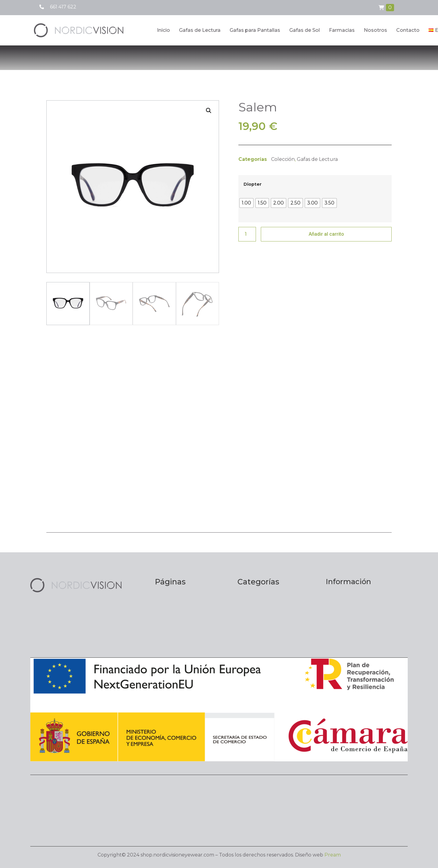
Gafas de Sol (305, 30)
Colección (283, 159)
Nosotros (375, 30)
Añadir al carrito (326, 234)
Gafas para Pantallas (255, 30)
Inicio (163, 30)
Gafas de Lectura (200, 30)
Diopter (253, 184)
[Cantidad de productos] (247, 234)
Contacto (408, 30)
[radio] (246, 203)
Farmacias (342, 30)
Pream (333, 855)
